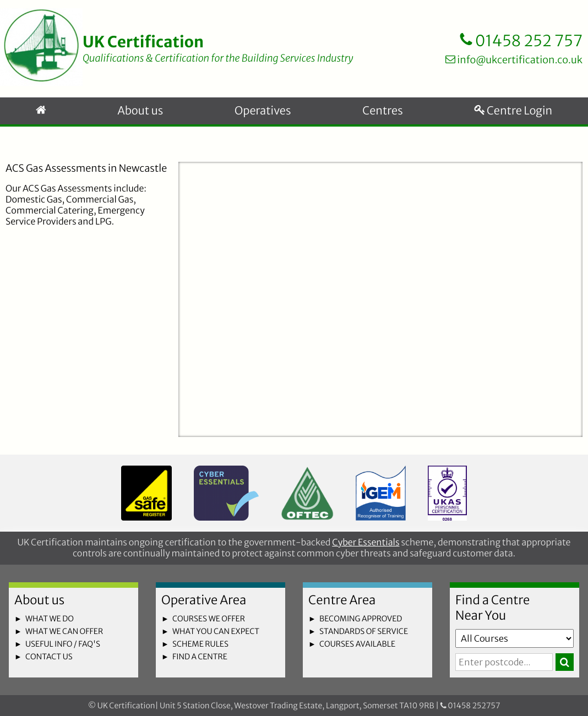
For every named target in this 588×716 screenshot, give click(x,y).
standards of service (364, 631)
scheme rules (200, 644)
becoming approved (361, 619)
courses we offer (209, 619)
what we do (50, 619)
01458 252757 (470, 706)
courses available (357, 644)
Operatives (263, 111)
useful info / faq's (63, 644)
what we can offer (64, 631)
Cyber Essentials (366, 543)
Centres (382, 111)
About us (140, 111)
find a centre (200, 657)
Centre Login (513, 111)
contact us (49, 657)
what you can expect (216, 631)
